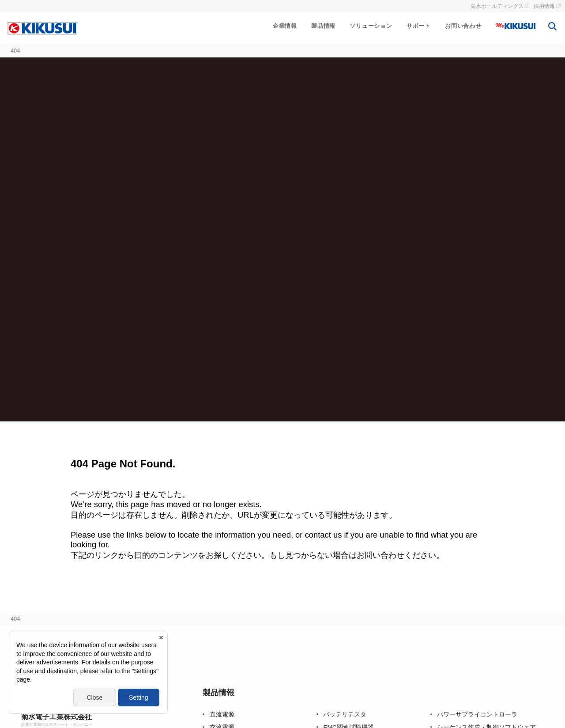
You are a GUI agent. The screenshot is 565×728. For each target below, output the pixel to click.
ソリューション (371, 26)
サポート (419, 26)
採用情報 (544, 6)
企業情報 (285, 26)
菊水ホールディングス (497, 6)
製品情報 (323, 26)
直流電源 (222, 715)
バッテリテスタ (345, 715)
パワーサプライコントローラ (477, 715)
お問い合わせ (463, 26)
